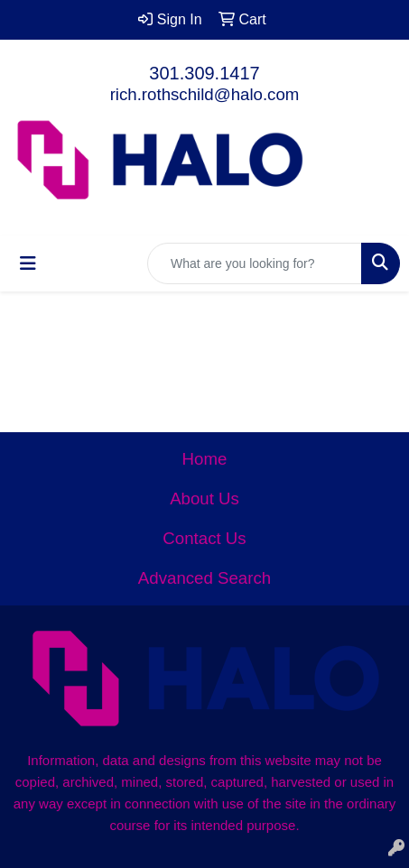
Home (205, 459)
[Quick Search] (255, 263)
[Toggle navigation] (28, 263)
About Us (204, 499)
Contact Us (204, 538)
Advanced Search (204, 578)
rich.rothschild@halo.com (205, 94)
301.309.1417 (204, 73)
